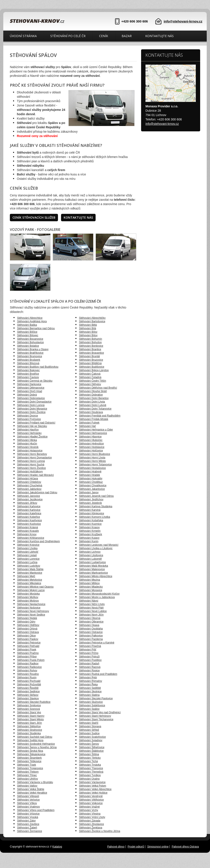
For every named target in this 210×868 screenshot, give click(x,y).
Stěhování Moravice (91, 590)
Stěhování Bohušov (90, 342)
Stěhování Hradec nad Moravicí (35, 475)
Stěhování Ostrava (28, 632)
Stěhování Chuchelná (30, 485)
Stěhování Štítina (89, 754)
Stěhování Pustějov (90, 660)
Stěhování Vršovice (28, 814)
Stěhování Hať (87, 426)
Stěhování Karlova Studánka (96, 506)
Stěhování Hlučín (27, 444)
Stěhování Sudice (89, 733)
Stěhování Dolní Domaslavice (34, 402)
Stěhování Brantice (90, 349)
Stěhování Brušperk (29, 360)
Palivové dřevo (116, 847)
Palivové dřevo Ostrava (185, 847)
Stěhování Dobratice (91, 395)
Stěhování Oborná (90, 618)
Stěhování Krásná (27, 527)
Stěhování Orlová (27, 629)
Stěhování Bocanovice (30, 339)
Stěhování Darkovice (29, 384)
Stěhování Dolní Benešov (94, 398)
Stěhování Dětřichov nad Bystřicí (98, 388)
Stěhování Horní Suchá (31, 465)
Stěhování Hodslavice (92, 447)
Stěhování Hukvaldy (91, 479)
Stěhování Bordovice (91, 346)
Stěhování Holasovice (30, 451)
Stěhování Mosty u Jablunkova (97, 597)
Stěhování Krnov (27, 534)
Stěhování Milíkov (89, 583)
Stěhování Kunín (89, 541)
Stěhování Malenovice (92, 569)
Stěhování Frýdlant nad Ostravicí (36, 423)
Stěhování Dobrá (27, 395)
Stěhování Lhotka (27, 548)
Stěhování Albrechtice (30, 318)
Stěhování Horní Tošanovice (95, 465)
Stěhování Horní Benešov (32, 454)
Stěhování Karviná (90, 510)
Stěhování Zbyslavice (91, 824)
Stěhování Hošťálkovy (30, 472)
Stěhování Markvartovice (93, 573)
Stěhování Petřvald (28, 646)
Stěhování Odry (26, 622)
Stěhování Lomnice (28, 559)
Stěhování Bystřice (28, 374)
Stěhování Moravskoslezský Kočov (99, 594)
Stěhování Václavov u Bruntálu (35, 782)
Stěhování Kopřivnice (29, 520)
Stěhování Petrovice (29, 643)
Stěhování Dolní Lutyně (93, 405)
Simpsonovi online (158, 847)
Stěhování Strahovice (30, 730)
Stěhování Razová (90, 667)
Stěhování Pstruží (89, 657)
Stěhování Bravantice (91, 353)
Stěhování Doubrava (91, 412)
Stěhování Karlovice (29, 510)
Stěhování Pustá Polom (31, 660)
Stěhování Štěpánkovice (31, 754)
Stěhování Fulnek (89, 423)
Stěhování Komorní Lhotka (94, 517)
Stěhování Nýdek (27, 618)
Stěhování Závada (90, 821)
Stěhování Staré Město (30, 719)
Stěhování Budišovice (92, 367)
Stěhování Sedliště (90, 688)
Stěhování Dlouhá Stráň (93, 391)
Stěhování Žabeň (27, 828)
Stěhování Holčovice (91, 451)
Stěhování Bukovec (28, 370)
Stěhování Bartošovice (92, 321)
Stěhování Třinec (27, 775)
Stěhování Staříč (89, 723)
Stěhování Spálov (89, 709)
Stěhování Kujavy (89, 538)
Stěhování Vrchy (89, 810)
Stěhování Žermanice (30, 831)
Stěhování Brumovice (30, 356)
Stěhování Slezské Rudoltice (34, 702)
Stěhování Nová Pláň (91, 608)
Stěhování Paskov (28, 639)
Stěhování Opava (89, 625)
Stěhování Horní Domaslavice (34, 458)
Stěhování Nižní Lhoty (92, 604)
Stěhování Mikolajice (29, 583)
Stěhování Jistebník (90, 503)
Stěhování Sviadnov (91, 740)
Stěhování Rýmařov (90, 681)
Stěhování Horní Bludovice (94, 454)
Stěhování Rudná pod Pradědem (98, 674)
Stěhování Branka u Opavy (33, 349)
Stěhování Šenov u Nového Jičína (37, 747)
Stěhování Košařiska (91, 520)
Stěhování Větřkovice (91, 800)
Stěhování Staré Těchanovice (96, 719)
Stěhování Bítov (88, 335)
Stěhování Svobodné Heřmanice (36, 744)
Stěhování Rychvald (29, 681)
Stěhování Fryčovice (29, 419)
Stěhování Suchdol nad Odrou (35, 737)
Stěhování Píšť (88, 650)
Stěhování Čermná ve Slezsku (35, 381)
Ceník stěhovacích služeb (34, 217)
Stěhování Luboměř (90, 559)
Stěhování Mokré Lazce (31, 590)
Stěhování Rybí (88, 678)
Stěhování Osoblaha (91, 629)
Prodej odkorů (136, 847)
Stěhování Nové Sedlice (31, 615)
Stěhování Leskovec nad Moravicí (99, 545)
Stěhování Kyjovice (28, 545)
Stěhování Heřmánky (29, 433)
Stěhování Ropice (89, 671)
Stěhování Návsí (89, 601)
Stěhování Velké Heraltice (32, 793)
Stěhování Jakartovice (92, 489)
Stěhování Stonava (90, 726)
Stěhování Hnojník (28, 447)
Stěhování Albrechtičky (92, 318)
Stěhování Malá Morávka (94, 566)
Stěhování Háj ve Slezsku (32, 426)
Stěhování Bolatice (28, 346)
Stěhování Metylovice (30, 580)
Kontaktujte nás (159, 36)
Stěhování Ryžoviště (29, 684)
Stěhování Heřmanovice (93, 433)
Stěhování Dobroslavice (31, 398)
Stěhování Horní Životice (31, 468)
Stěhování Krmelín (90, 531)
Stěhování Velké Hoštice (93, 793)
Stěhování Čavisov (28, 377)
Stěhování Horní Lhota (92, 458)
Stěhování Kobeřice (29, 517)
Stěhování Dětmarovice (31, 388)
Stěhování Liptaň (27, 555)
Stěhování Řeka (88, 684)
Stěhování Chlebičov (29, 482)
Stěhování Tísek (27, 765)
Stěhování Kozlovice (29, 524)
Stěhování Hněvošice (91, 444)
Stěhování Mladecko (91, 587)
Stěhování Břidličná (90, 363)
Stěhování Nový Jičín (91, 615)
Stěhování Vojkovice (91, 803)
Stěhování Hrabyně (90, 472)
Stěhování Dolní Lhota (92, 402)
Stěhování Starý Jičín (29, 723)
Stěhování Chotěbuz (91, 482)
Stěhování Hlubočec (91, 440)
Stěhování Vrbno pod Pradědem (36, 810)
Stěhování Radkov (28, 664)
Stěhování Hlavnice (90, 437)
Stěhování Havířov (28, 430)
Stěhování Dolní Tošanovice (95, 409)
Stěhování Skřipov (28, 695)
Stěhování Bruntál (89, 356)
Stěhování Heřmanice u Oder (96, 430)
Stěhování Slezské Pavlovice (96, 698)
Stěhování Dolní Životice (31, 412)
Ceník (104, 36)
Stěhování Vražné (89, 807)
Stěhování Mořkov (28, 597)
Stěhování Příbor (27, 657)
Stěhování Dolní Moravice (32, 409)
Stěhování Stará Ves (29, 712)
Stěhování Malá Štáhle (30, 569)
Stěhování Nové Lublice (93, 611)
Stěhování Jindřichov (91, 499)
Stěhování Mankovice (30, 573)
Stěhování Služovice (91, 702)
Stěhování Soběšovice (92, 705)
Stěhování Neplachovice (31, 604)
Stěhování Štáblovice (91, 751)
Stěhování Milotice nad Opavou (35, 587)
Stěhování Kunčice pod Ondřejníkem (38, 541)
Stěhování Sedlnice (28, 691)
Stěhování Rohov (27, 671)
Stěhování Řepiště (28, 688)
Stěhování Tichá (88, 761)
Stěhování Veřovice (28, 800)
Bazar (127, 36)
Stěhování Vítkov (27, 803)
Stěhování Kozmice (90, 524)
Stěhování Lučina (27, 562)
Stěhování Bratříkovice (30, 353)
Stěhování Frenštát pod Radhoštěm (100, 416)
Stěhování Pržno (89, 653)
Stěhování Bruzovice (91, 360)
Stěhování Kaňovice (29, 506)
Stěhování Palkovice (91, 636)
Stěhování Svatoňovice (92, 737)
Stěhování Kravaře (28, 531)
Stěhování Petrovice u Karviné (97, 643)
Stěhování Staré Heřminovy (95, 716)
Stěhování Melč (26, 576)
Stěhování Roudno (28, 674)
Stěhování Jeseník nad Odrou (96, 496)
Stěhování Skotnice (90, 691)
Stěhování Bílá (87, 328)
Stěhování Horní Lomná (31, 461)
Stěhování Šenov (89, 744)
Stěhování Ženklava (91, 828)
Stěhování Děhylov (90, 384)
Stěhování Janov (89, 492)
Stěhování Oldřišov (28, 625)
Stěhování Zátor (26, 821)
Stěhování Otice (26, 636)
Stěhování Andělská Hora (32, 321)
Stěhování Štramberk (29, 758)
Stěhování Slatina (89, 695)
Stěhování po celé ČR (68, 36)
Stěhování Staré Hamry (31, 716)
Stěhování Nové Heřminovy (33, 611)
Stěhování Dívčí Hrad (30, 391)
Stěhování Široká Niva (30, 751)
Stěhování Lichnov (90, 552)
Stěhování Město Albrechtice (96, 576)
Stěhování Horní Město (92, 461)
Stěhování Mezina (89, 580)
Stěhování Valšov (27, 786)
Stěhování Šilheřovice (92, 747)
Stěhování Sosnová (28, 709)
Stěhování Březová (28, 363)
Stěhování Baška (27, 325)
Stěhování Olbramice (91, 622)
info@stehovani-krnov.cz (183, 21)
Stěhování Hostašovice (92, 468)
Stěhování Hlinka (27, 440)
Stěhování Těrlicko (90, 758)
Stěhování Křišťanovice (31, 538)
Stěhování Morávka (28, 594)
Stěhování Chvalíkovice (93, 485)
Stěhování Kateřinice (29, 513)
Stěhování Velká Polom (93, 786)
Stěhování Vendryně (91, 796)
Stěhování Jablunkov (29, 489)
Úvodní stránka (23, 36)
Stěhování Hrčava (27, 479)
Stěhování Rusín (27, 678)
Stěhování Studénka (29, 733)
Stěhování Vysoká (28, 817)
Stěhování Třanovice (91, 768)
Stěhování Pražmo (28, 653)
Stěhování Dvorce (27, 416)
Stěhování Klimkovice (92, 513)
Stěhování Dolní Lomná (31, 405)
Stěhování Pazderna (91, 639)
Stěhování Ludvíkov (29, 566)
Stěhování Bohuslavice (30, 342)
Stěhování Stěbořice (29, 726)
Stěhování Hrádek (89, 475)
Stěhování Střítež (89, 730)
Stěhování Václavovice (92, 782)
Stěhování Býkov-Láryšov (94, 370)
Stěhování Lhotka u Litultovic (96, 548)
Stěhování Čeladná (90, 377)
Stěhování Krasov (89, 527)
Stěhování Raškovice (29, 667)
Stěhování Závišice (28, 824)
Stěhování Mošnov (28, 601)
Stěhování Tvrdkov (90, 775)
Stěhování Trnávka (90, 765)
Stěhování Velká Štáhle (31, 789)
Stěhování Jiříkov (27, 503)
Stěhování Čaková (90, 374)
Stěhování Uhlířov (27, 779)
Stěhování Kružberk (90, 534)
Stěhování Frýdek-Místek (94, 419)
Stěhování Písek (27, 650)
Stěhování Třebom (28, 772)
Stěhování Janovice (29, 496)
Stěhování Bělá (88, 325)
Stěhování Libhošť (28, 552)
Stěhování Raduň (89, 664)
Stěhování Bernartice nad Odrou (36, 328)
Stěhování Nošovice (29, 608)
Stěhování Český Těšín (93, 381)
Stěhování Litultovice (91, 555)
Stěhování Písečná (90, 646)
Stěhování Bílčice (27, 332)
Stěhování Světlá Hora (30, 740)
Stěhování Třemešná (91, 772)
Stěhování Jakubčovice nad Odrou (37, 492)
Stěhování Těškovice (29, 761)
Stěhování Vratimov (28, 807)
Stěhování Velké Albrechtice (95, 789)
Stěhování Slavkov (28, 698)
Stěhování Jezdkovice (30, 499)
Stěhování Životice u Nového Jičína (100, 831)
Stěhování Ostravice (91, 632)
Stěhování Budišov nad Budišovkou (38, 367)
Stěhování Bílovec (28, 335)
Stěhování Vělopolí (28, 796)
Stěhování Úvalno (89, 779)
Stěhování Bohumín (90, 339)
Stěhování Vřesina (90, 814)
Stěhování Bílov (88, 332)
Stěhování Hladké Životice (32, 437)
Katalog (57, 847)
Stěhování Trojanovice (30, 768)
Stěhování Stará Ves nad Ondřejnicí (100, 712)
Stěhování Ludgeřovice (92, 562)
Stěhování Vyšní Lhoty (92, 817)
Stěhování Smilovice (29, 705)
